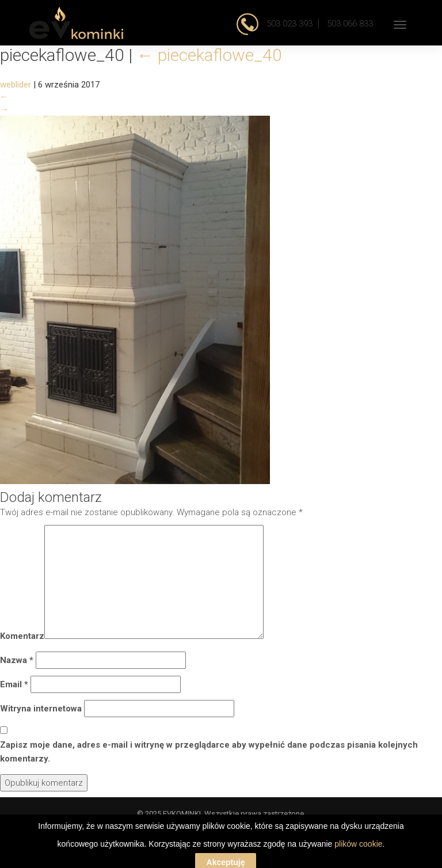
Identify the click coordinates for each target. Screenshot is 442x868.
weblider (16, 85)
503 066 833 (350, 24)
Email (14, 684)
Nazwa (17, 660)
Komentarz (22, 636)
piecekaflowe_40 (209, 55)
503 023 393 (288, 24)
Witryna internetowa (41, 709)
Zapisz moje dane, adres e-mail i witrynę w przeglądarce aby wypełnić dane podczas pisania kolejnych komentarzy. (209, 752)
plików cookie (358, 859)
